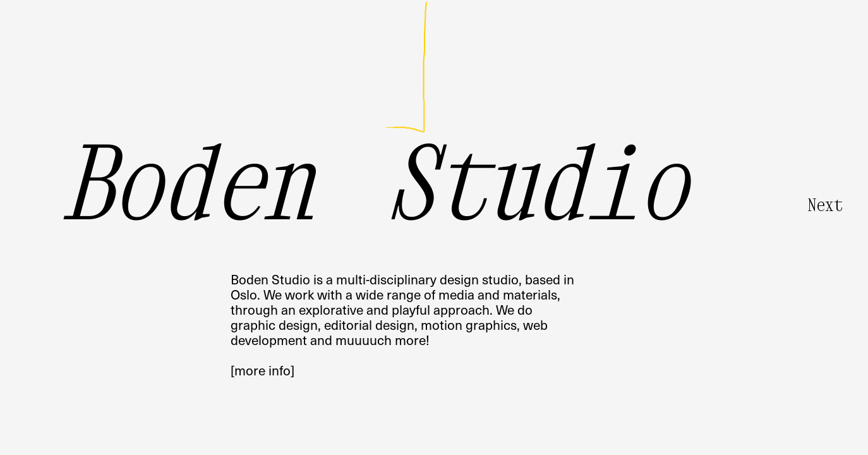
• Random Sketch (753, 441)
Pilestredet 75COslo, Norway (621, 65)
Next (825, 205)
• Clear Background (823, 441)
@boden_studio (276, 73)
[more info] (262, 370)
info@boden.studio (286, 58)
